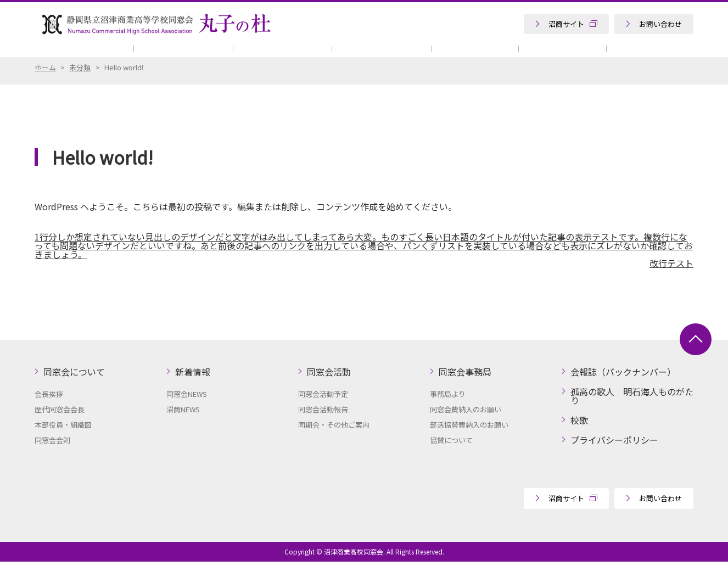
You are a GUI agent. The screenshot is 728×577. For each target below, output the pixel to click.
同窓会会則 (52, 455)
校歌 (579, 435)
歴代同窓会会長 (60, 425)
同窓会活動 (254, 55)
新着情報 (171, 55)
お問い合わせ (660, 24)
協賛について (500, 55)
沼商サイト (566, 24)
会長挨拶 (49, 409)
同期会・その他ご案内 (334, 440)
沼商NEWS (183, 425)
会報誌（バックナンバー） (623, 387)
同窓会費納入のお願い (466, 425)
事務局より (448, 409)
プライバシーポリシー (614, 455)
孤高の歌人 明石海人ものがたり (617, 55)
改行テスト (671, 278)
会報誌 (428, 55)
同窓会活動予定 (323, 409)
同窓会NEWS (187, 409)
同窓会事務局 (345, 55)
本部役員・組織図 (63, 440)
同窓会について (80, 55)
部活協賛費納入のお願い (469, 440)
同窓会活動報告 (323, 425)
